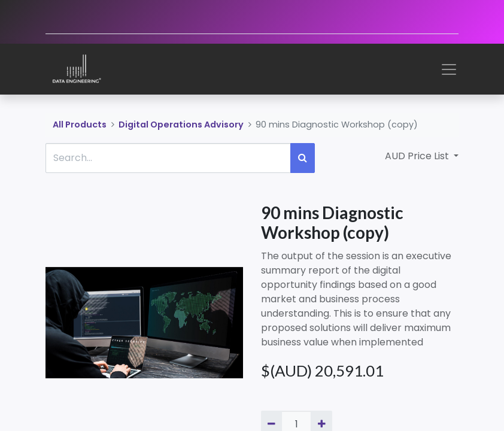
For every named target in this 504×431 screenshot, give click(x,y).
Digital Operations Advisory (181, 125)
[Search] (303, 158)
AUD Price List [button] (418, 156)
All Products (80, 125)
